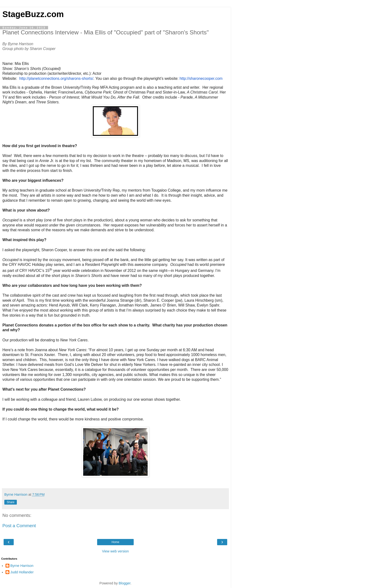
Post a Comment (19, 526)
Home (115, 542)
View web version (115, 551)
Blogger (125, 583)
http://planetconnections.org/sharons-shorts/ (56, 78)
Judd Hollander (22, 572)
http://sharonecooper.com (201, 78)
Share (11, 502)
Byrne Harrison (22, 566)
